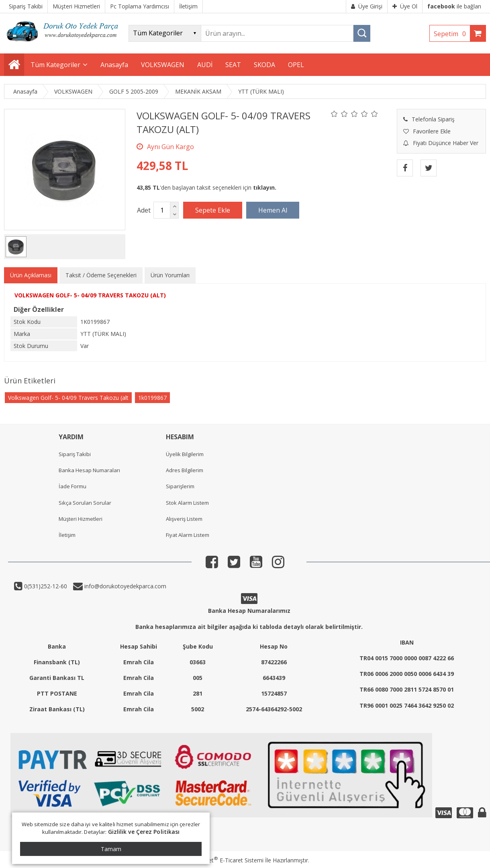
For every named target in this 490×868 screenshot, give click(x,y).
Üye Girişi (367, 6)
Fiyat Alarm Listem (188, 535)
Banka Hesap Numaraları (89, 470)
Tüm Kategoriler (55, 65)
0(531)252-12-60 (45, 586)
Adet (144, 210)
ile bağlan (454, 6)
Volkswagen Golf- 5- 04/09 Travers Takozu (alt (68, 398)
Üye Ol (405, 6)
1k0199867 (152, 398)
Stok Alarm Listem (187, 503)
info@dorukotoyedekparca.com (125, 586)
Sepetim (452, 34)
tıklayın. (265, 187)
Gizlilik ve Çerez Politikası (144, 832)
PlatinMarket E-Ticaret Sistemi (222, 860)
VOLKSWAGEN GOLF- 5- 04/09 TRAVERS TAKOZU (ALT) (90, 295)
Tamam (111, 849)
